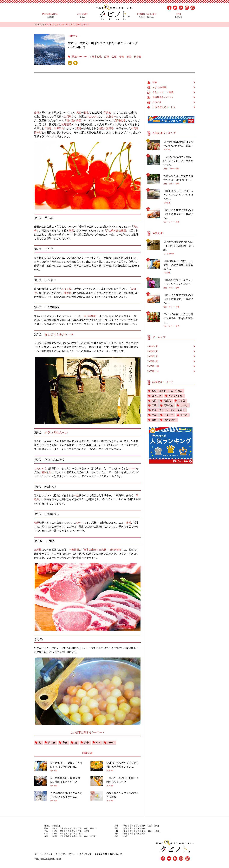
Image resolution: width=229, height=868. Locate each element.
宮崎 (86, 836)
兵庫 (144, 831)
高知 (144, 834)
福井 (144, 828)
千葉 (80, 828)
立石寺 (48, 128)
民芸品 (167, 401)
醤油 (44, 472)
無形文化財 (170, 420)
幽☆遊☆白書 (74, 121)
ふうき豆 (66, 289)
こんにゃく (40, 468)
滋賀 (125, 831)
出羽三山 (59, 128)
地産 (129, 57)
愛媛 (138, 834)
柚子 (37, 523)
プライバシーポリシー (66, 854)
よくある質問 (101, 854)
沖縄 (125, 836)
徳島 (125, 834)
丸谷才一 (111, 117)
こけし (184, 405)
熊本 (74, 836)
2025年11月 (153, 371)
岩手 (131, 826)
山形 (107, 57)
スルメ (132, 468)
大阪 (138, 831)
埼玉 (74, 828)
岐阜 (74, 831)
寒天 (71, 231)
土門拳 (68, 117)
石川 (138, 828)
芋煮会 (107, 113)
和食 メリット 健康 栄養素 (168, 410)
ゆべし (80, 523)
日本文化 (97, 57)
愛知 (80, 831)
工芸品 (182, 401)
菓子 (86, 743)
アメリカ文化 (175, 396)
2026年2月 (153, 356)
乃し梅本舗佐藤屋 (116, 231)
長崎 (67, 836)
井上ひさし (93, 117)
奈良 (150, 831)
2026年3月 (153, 351)
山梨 (55, 831)
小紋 (76, 495)
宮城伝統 (168, 405)
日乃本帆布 (90, 316)
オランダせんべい (56, 432)
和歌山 (157, 831)
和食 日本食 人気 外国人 (167, 391)
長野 (61, 831)
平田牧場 (74, 550)
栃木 (55, 828)
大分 (80, 836)
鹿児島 (93, 836)
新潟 (125, 828)
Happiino (40, 859)
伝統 (154, 405)
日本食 (138, 57)
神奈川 (93, 828)
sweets (111, 743)
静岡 (67, 831)
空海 (79, 128)
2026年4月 (153, 346)
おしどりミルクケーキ (59, 334)
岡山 (67, 834)
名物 (122, 57)
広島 (74, 834)
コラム (82, 15)
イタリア (168, 415)
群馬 (61, 828)
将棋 (86, 113)
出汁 (52, 472)
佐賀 (61, 836)
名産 (114, 57)
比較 (154, 401)
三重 (86, 831)
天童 (79, 113)
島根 (61, 834)
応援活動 (179, 15)
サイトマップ (85, 854)
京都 (131, 831)
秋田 (144, 826)
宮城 (138, 826)
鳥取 (55, 834)
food (98, 743)
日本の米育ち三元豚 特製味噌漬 (102, 550)
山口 (80, 834)
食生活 (184, 415)
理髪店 (68, 293)
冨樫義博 (120, 121)
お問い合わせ (116, 854)
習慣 (154, 420)
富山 (131, 828)
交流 (154, 415)
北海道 (56, 826)
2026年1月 (153, 361)
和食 (65, 743)
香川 (131, 834)
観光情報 (50, 15)
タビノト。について (43, 854)
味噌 (129, 523)
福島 (156, 826)
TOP (36, 24)
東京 (86, 828)
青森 (125, 826)
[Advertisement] (89, 94)
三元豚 (38, 550)
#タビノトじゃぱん (147, 15)
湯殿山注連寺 (106, 128)
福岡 (55, 836)
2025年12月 (153, 366)
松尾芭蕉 (66, 124)
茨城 (67, 828)
